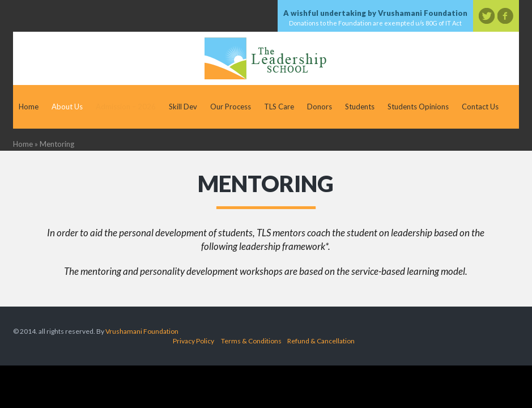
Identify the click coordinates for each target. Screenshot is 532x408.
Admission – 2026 (126, 107)
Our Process (231, 107)
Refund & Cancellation (321, 341)
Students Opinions (418, 107)
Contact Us (480, 107)
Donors (320, 107)
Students (360, 107)
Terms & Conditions (251, 341)
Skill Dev (183, 107)
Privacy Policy (193, 341)
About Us (67, 107)
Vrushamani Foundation (142, 331)
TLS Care (279, 107)
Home (29, 107)
